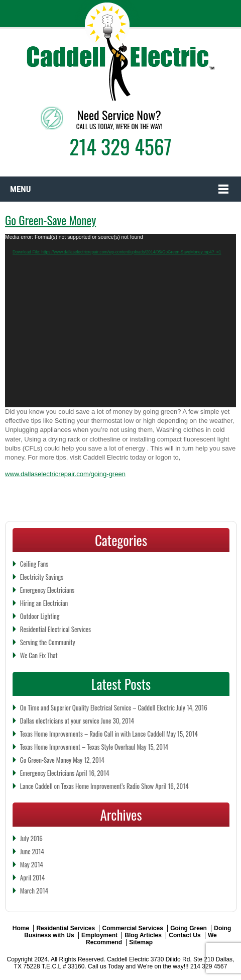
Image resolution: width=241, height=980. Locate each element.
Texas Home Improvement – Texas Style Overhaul (78, 747)
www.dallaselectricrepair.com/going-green (65, 474)
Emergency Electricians (47, 590)
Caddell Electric (128, 959)
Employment (99, 935)
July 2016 (31, 838)
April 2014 (32, 877)
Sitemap (141, 942)
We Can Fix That (39, 655)
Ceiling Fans (34, 564)
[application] (120, 321)
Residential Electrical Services (55, 629)
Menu (20, 189)
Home (21, 928)
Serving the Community (48, 642)
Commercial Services (132, 928)
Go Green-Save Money (50, 220)
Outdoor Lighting (40, 616)
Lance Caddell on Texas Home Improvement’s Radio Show (87, 786)
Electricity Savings (42, 577)
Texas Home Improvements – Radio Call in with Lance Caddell (92, 734)
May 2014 (32, 864)
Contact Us (185, 935)
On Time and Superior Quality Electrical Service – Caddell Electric (97, 707)
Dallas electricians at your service (60, 721)
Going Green (189, 928)
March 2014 (34, 890)
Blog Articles (143, 935)
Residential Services (66, 928)
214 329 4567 (120, 146)
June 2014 (32, 851)
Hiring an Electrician (44, 603)
